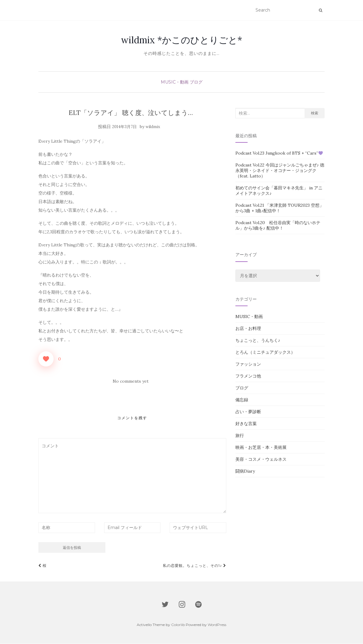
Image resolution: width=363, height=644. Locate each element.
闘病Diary (245, 471)
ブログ (196, 82)
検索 (315, 113)
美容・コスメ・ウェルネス (261, 460)
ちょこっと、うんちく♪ (258, 341)
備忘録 (242, 400)
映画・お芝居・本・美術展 (261, 448)
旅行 (240, 436)
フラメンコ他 (248, 376)
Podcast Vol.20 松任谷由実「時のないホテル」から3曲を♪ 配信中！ (278, 226)
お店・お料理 (248, 329)
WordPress (217, 625)
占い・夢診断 (248, 412)
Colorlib (178, 625)
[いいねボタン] (46, 359)
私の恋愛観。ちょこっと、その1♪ (195, 566)
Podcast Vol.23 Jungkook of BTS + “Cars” (279, 153)
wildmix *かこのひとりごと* (181, 40)
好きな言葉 (246, 424)
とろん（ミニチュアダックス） (265, 352)
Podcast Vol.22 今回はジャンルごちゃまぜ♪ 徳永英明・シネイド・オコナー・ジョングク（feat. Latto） (280, 171)
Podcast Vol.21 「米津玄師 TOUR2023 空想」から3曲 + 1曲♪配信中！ (280, 208)
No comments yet (131, 381)
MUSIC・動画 (175, 82)
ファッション (248, 364)
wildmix (153, 127)
